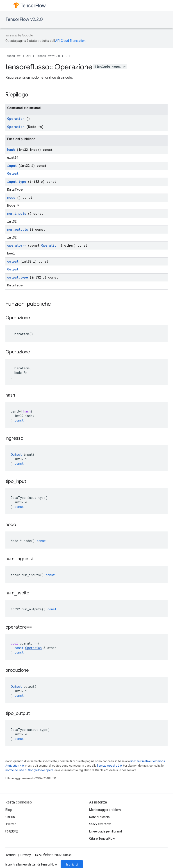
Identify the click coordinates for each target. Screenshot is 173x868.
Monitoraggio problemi (105, 810)
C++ (68, 56)
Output (13, 173)
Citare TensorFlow (102, 839)
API (28, 56)
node (11, 197)
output (13, 261)
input (12, 166)
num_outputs (18, 229)
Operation (16, 119)
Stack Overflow (100, 824)
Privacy (26, 855)
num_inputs (17, 213)
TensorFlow (13, 56)
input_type (17, 182)
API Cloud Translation (70, 41)
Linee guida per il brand (106, 831)
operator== (17, 245)
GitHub (10, 817)
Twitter (11, 824)
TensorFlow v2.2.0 (24, 19)
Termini (11, 855)
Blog (9, 810)
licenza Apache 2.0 (109, 766)
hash (11, 150)
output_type (18, 277)
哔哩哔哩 (12, 831)
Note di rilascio (99, 817)
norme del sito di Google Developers (29, 770)
